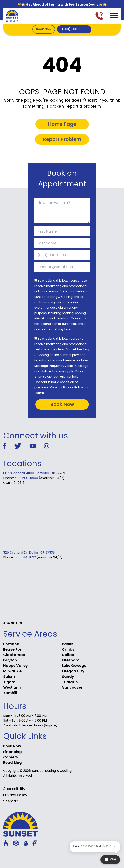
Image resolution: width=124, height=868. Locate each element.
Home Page (62, 124)
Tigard (9, 682)
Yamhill (10, 693)
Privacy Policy (73, 387)
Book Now (44, 29)
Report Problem (62, 139)
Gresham (71, 660)
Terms (39, 393)
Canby (68, 649)
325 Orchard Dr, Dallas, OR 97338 (29, 553)
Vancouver (72, 687)
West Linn (12, 687)
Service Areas (30, 634)
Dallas (68, 655)
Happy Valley (15, 666)
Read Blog (12, 762)
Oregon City (73, 671)
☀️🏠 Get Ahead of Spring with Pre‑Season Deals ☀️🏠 (62, 5)
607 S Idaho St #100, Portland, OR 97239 (34, 473)
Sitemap (11, 801)
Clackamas (14, 655)
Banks (68, 644)
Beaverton (13, 649)
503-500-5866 (26, 478)
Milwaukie (12, 671)
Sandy (68, 676)
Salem (9, 676)
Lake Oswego (74, 666)
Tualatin (70, 682)
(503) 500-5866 (74, 29)
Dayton (10, 660)
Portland (11, 644)
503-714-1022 (25, 557)
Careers (10, 757)
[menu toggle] (114, 16)
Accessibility (14, 789)
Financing (12, 752)
